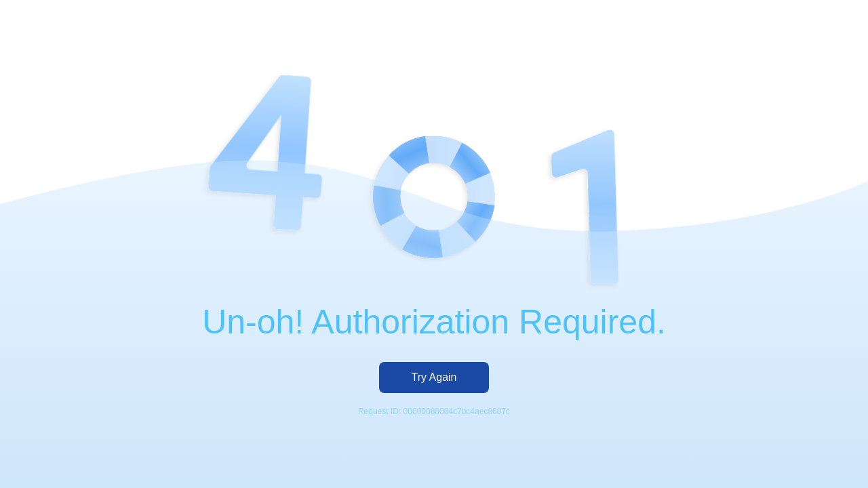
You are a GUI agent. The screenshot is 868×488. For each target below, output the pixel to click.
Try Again (434, 377)
